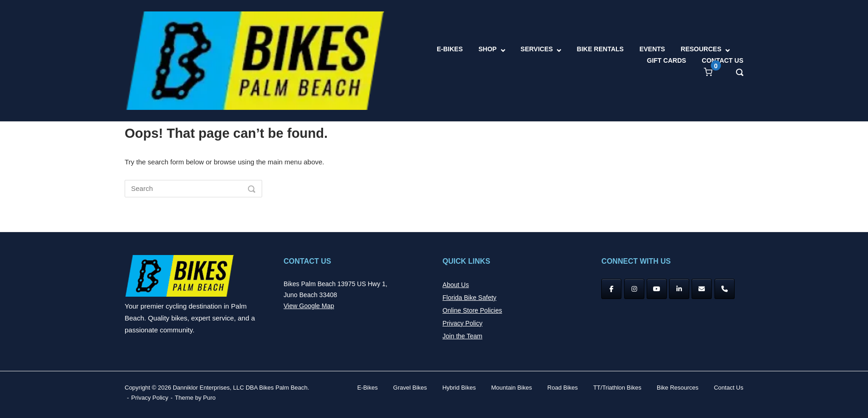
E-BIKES (450, 49)
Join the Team (463, 336)
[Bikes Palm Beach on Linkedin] (679, 289)
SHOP (488, 49)
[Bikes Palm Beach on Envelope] (702, 289)
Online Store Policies (472, 310)
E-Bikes (367, 388)
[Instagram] (634, 289)
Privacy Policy (463, 323)
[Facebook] (611, 289)
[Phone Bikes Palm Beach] (725, 289)
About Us (456, 285)
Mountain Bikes (512, 388)
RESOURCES (701, 49)
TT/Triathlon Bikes (617, 388)
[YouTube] (657, 289)
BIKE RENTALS (600, 49)
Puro (209, 398)
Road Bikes (562, 388)
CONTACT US (722, 60)
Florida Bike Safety (470, 298)
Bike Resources (678, 388)
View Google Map (309, 306)
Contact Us (729, 388)
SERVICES (537, 49)
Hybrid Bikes (459, 388)
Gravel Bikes (410, 388)
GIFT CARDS (667, 60)
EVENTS (652, 49)
